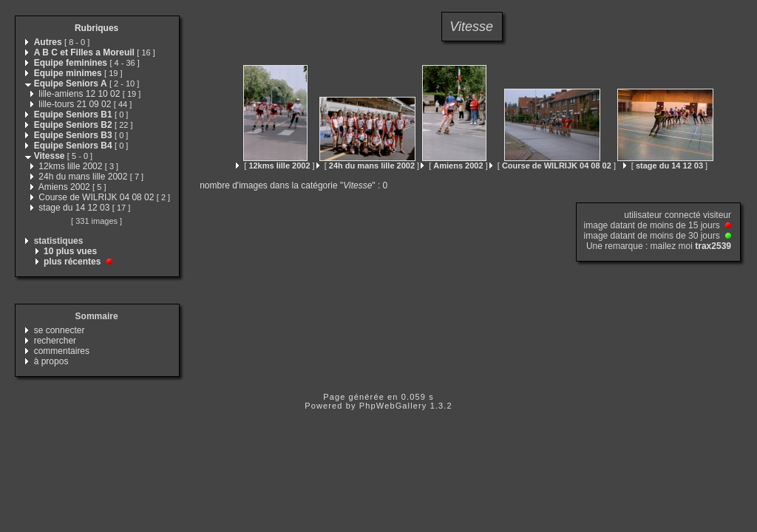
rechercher (55, 341)
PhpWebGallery (393, 406)
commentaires (62, 351)
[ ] (275, 166)
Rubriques (96, 28)
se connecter (60, 330)
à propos (51, 361)
